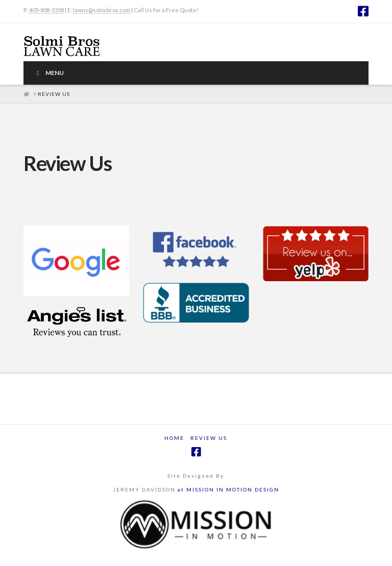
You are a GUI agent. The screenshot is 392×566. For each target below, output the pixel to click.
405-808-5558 (46, 10)
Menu (49, 73)
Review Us (209, 438)
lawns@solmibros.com (102, 10)
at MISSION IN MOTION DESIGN (228, 489)
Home (174, 438)
